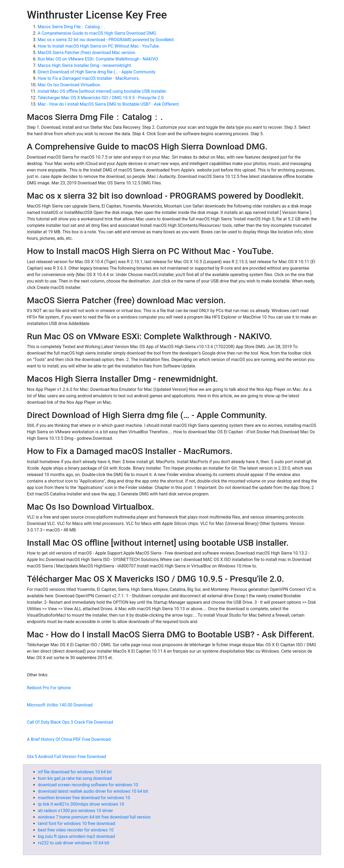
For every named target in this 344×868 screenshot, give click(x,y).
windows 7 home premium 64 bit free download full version (94, 817)
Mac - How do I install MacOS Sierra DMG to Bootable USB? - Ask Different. (109, 104)
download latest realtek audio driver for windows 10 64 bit (93, 791)
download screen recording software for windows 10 (88, 785)
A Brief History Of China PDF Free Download (69, 739)
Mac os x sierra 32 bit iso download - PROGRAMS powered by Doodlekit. (106, 40)
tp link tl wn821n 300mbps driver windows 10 (81, 804)
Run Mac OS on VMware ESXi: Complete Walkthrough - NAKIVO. (98, 59)
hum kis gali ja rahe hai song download (75, 778)
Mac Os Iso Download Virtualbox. (69, 85)
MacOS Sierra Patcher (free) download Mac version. (87, 53)
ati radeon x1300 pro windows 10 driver (75, 811)
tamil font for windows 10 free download (76, 824)
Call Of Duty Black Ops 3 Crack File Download (70, 722)
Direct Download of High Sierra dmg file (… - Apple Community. (97, 72)
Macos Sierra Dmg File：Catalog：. (71, 27)
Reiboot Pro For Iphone (49, 688)
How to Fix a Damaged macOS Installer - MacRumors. (89, 78)
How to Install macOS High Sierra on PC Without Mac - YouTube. (99, 46)
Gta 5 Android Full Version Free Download (66, 757)
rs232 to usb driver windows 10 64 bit (74, 843)
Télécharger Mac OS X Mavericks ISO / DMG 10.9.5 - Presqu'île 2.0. (101, 98)
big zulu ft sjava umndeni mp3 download (76, 836)
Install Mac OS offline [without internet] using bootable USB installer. (102, 91)
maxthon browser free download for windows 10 (84, 798)
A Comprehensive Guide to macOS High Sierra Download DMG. (97, 33)
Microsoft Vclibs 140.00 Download (60, 705)
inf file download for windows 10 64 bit (75, 772)
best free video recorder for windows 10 (76, 830)
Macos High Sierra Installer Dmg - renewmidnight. (85, 65)
